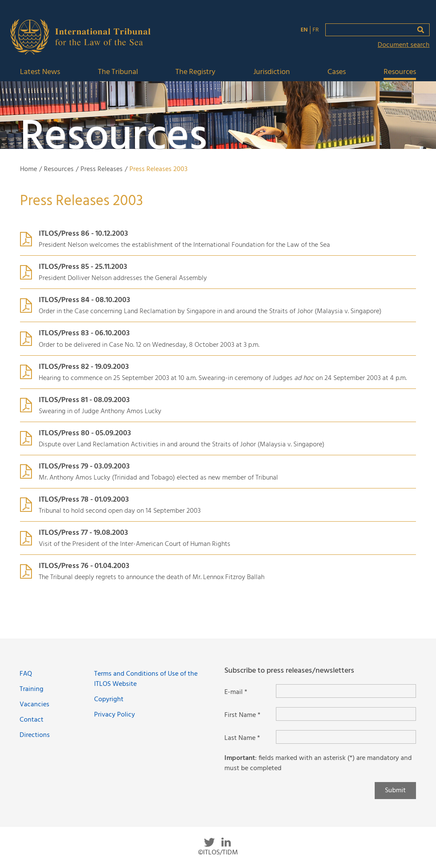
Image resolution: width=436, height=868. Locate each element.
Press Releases (102, 169)
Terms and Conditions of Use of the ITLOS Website (146, 679)
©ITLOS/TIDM (218, 853)
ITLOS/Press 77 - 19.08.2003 (83, 533)
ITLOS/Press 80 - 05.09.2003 (85, 433)
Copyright (109, 700)
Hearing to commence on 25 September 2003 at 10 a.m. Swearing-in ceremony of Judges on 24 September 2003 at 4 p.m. (223, 378)
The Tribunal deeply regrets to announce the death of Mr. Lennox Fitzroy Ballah (152, 577)
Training (32, 689)
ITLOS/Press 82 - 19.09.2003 (84, 367)
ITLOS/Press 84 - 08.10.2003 (85, 300)
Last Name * (242, 738)
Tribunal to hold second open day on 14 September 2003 (120, 511)
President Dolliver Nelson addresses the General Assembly (123, 278)
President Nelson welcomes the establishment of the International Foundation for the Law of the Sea (184, 245)
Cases (337, 73)
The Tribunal (118, 73)
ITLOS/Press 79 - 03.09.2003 (84, 467)
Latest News (40, 73)
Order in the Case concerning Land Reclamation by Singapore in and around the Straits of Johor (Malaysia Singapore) (210, 311)
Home (29, 169)
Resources (400, 73)
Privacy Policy (115, 715)
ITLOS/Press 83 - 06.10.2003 (84, 333)
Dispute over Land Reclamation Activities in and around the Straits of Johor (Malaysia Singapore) (182, 445)
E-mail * (236, 692)
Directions (35, 735)
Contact (32, 720)
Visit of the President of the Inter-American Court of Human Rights (135, 544)
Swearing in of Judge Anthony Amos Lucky (100, 411)
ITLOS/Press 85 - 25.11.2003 (83, 267)
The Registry (195, 73)
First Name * (242, 715)
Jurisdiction (272, 73)
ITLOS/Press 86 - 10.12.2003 (83, 234)
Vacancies (34, 705)
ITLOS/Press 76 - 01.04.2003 (84, 566)
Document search (404, 45)
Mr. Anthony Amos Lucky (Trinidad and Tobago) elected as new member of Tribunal (158, 478)
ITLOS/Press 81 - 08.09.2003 (84, 400)
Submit (395, 791)
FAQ (26, 674)
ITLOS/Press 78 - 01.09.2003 (84, 500)
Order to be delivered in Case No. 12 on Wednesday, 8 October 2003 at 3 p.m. (149, 345)
